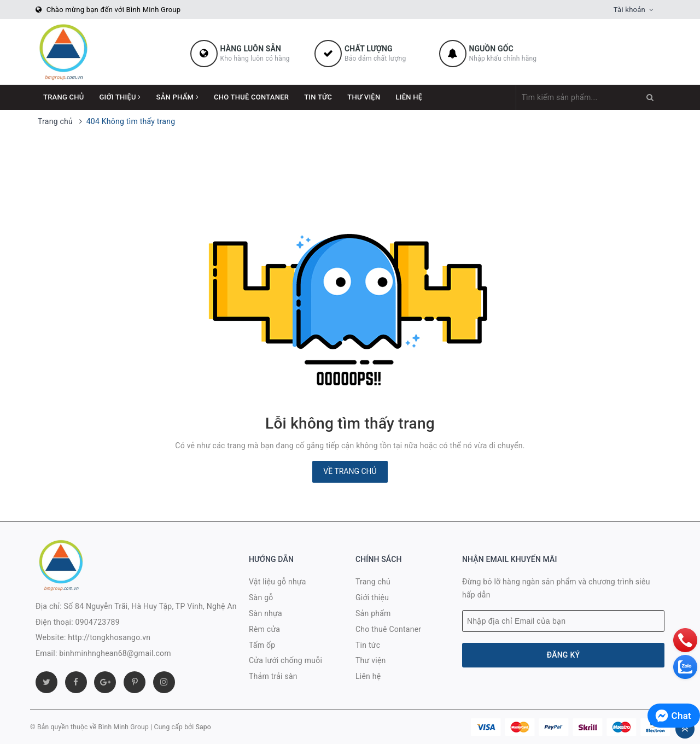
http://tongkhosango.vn (109, 637)
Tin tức (318, 97)
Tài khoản (629, 10)
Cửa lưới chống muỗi (285, 660)
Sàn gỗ (261, 597)
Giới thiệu (120, 97)
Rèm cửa (264, 629)
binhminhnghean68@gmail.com (115, 653)
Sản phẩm (177, 97)
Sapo (203, 727)
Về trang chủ (350, 471)
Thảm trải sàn (273, 676)
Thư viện (364, 97)
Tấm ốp (262, 645)
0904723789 (98, 622)
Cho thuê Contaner (251, 97)
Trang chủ (64, 97)
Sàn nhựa (266, 613)
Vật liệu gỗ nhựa (278, 582)
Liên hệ (409, 97)
